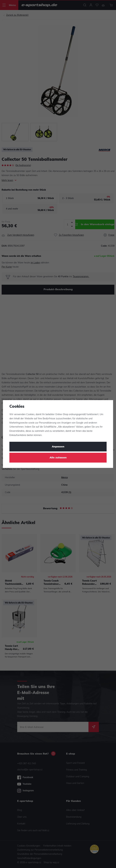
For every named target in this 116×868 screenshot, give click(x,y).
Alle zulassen (58, 458)
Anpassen (58, 447)
